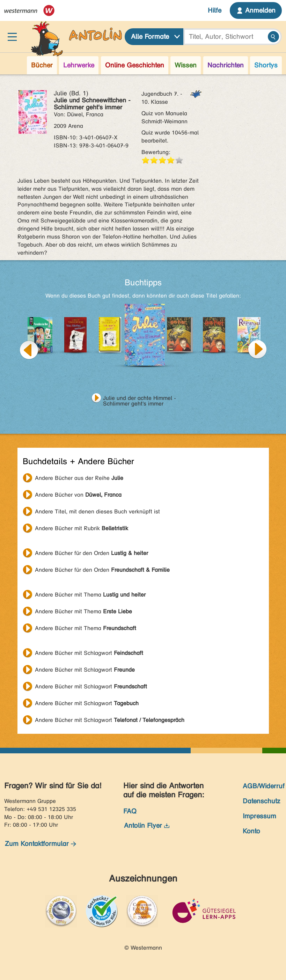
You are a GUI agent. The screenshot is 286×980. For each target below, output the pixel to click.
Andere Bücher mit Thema (90, 595)
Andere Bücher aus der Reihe (79, 478)
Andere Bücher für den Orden (91, 553)
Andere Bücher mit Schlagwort (89, 653)
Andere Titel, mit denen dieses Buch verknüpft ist (97, 511)
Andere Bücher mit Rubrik (82, 528)
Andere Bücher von (78, 495)
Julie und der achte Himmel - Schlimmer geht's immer (140, 399)
